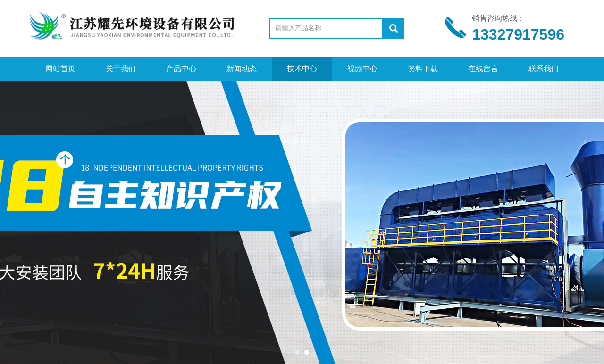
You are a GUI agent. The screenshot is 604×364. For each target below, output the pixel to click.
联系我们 (544, 69)
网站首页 (60, 69)
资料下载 (423, 69)
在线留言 (483, 69)
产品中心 (181, 69)
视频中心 (362, 69)
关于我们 (121, 69)
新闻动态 (242, 69)
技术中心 (302, 69)
